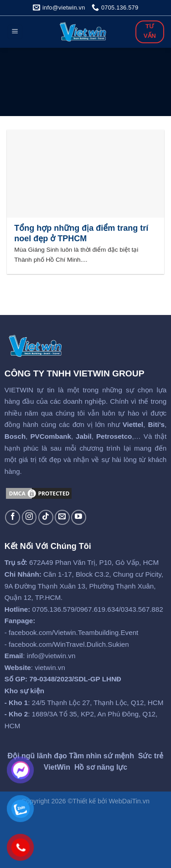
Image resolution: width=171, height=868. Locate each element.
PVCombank (50, 436)
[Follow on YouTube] (79, 517)
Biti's (156, 424)
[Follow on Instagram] (29, 517)
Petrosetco (114, 436)
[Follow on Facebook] (13, 517)
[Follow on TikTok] (46, 517)
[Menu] (15, 32)
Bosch (15, 436)
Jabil (84, 436)
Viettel (133, 424)
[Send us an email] (62, 517)
